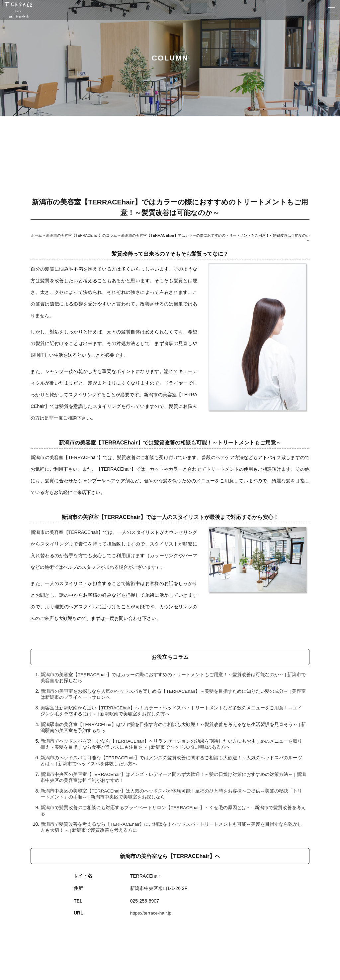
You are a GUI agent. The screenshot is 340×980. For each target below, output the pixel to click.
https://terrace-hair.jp (151, 913)
